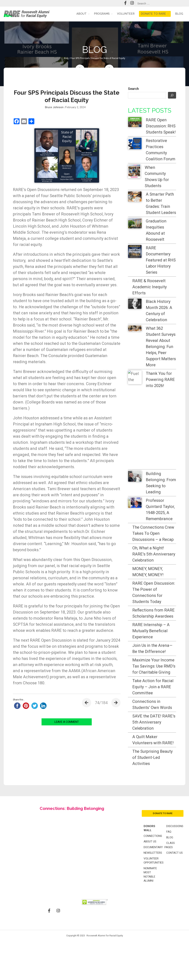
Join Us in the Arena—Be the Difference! (159, 676)
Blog (179, 14)
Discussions (175, 905)
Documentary (153, 927)
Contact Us (175, 932)
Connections (153, 915)
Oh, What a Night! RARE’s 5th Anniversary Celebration (154, 554)
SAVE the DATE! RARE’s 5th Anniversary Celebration (160, 786)
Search (133, 89)
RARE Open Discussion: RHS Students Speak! (161, 126)
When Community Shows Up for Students (157, 177)
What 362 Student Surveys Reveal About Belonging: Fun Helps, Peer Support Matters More (161, 347)
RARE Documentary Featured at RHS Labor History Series (161, 260)
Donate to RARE (153, 14)
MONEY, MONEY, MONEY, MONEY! (148, 572)
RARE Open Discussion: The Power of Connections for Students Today (161, 595)
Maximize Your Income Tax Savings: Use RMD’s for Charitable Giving (159, 706)
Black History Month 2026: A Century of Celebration (159, 311)
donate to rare (163, 893)
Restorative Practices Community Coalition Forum (161, 150)
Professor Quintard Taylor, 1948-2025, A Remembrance (160, 510)
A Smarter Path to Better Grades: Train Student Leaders (161, 203)
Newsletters (153, 932)
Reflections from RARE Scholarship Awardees (157, 625)
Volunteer (126, 14)
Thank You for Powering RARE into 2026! (160, 380)
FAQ (169, 911)
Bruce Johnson (54, 107)
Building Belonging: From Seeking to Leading (161, 483)
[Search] (172, 95)
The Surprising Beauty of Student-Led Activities (159, 834)
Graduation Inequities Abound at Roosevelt (156, 230)
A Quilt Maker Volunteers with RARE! (160, 810)
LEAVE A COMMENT (67, 722)
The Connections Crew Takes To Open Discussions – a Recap (153, 533)
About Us (150, 921)
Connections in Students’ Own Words (160, 762)
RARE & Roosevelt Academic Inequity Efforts (150, 287)
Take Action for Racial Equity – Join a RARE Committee (160, 739)
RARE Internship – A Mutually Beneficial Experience (161, 652)
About (81, 14)
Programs (102, 14)
